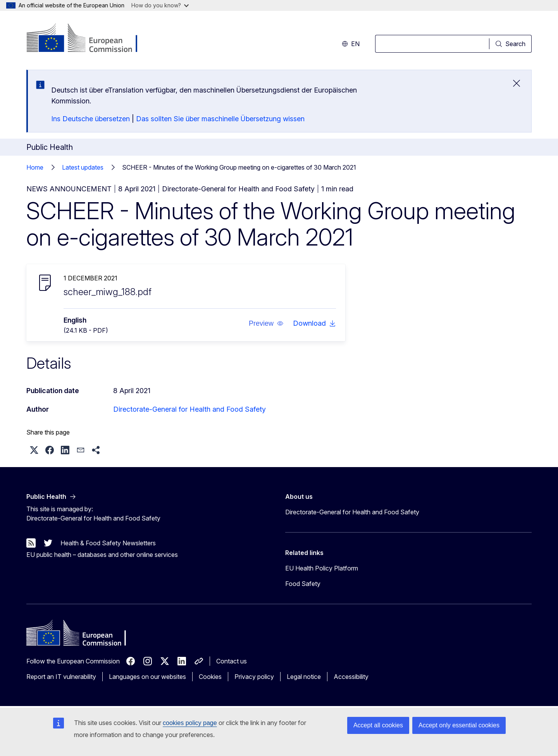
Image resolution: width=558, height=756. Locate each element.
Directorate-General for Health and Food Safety (189, 409)
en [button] (351, 44)
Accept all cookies (378, 725)
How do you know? (160, 5)
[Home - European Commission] (89, 39)
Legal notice (304, 677)
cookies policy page (190, 723)
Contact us (232, 661)
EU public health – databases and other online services (102, 555)
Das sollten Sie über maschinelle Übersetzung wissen (220, 119)
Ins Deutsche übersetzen (90, 119)
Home (35, 167)
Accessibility (351, 677)
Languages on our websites (147, 677)
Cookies (210, 677)
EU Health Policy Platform (322, 568)
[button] (266, 323)
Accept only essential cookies (459, 725)
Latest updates (83, 167)
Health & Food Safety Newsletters (108, 543)
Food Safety (303, 584)
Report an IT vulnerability (61, 677)
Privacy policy (254, 677)
